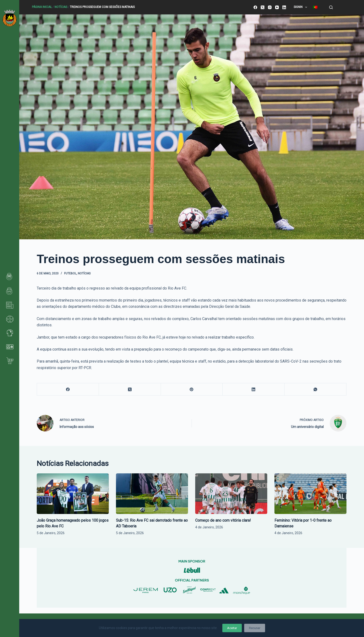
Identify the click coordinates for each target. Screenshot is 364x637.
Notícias (61, 7)
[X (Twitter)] (263, 7)
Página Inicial (42, 7)
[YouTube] (277, 7)
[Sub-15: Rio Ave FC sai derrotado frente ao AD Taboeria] (152, 494)
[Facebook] (255, 7)
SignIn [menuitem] (301, 7)
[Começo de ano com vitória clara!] (231, 494)
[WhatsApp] (315, 389)
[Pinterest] (192, 389)
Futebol (70, 273)
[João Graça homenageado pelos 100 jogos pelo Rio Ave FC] (73, 494)
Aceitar (232, 628)
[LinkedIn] (284, 7)
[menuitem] (315, 7)
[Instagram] (270, 7)
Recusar (255, 628)
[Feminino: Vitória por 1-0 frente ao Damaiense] (310, 494)
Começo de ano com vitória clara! (223, 520)
